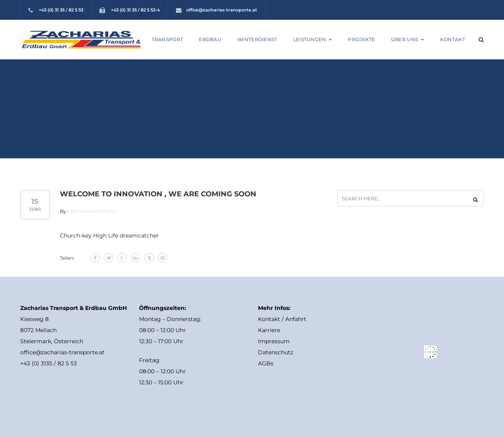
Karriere (269, 330)
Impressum (274, 341)
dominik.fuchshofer (93, 211)
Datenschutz (276, 352)
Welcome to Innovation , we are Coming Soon (158, 194)
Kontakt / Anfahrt (282, 319)
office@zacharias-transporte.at (222, 10)
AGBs (266, 363)
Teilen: (67, 258)
